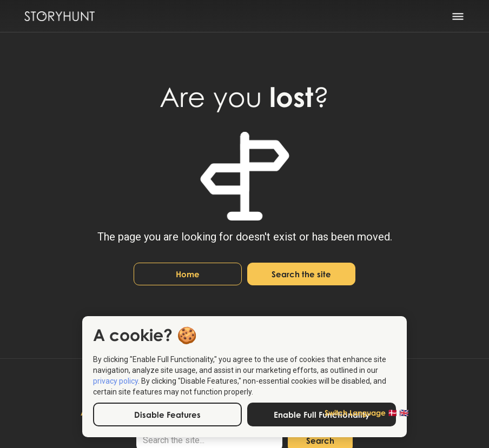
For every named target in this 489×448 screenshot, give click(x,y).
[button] (465, 16)
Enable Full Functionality (322, 414)
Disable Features (167, 414)
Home (188, 274)
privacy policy (115, 381)
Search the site (301, 274)
